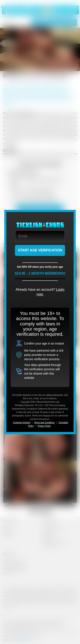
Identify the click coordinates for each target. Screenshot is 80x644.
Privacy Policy (44, 426)
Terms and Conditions (44, 423)
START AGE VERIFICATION (40, 250)
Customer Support (21, 423)
